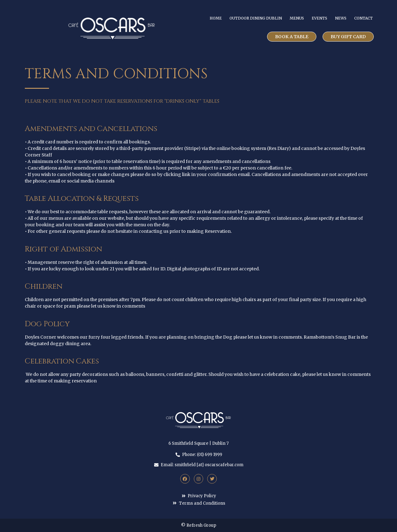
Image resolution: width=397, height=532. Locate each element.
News (341, 18)
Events (319, 18)
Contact (364, 18)
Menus (297, 18)
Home (216, 18)
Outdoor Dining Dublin (256, 18)
